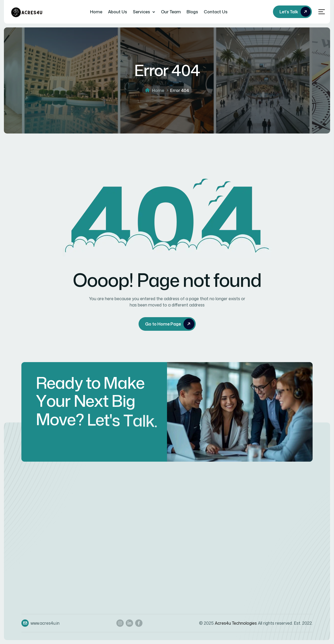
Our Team (171, 12)
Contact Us (216, 12)
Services (141, 12)
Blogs (192, 12)
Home (96, 12)
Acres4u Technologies (236, 623)
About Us (118, 12)
